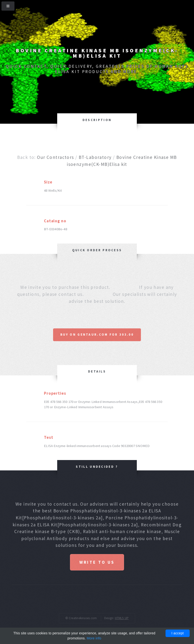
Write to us (97, 562)
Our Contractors (55, 157)
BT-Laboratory (95, 157)
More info (94, 638)
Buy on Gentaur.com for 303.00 (97, 335)
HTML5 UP (122, 618)
